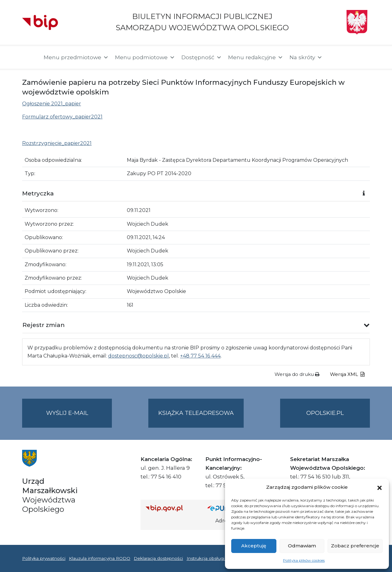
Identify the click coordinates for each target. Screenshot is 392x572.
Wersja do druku (297, 374)
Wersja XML (347, 374)
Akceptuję (254, 546)
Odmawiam (302, 546)
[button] (380, 487)
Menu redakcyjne (256, 57)
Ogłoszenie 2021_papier (52, 104)
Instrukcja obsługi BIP (210, 558)
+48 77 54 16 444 (200, 356)
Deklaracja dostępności (158, 558)
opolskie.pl (325, 413)
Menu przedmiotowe (76, 57)
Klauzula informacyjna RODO (100, 558)
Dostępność (202, 57)
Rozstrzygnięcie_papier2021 (57, 143)
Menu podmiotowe (145, 57)
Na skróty (306, 57)
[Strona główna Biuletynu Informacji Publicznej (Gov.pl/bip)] (171, 508)
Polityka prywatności (44, 558)
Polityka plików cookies (304, 560)
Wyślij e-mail (79, 418)
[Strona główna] (30, 57)
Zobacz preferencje (355, 546)
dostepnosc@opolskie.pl (139, 356)
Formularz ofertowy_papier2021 (62, 117)
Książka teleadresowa (196, 413)
